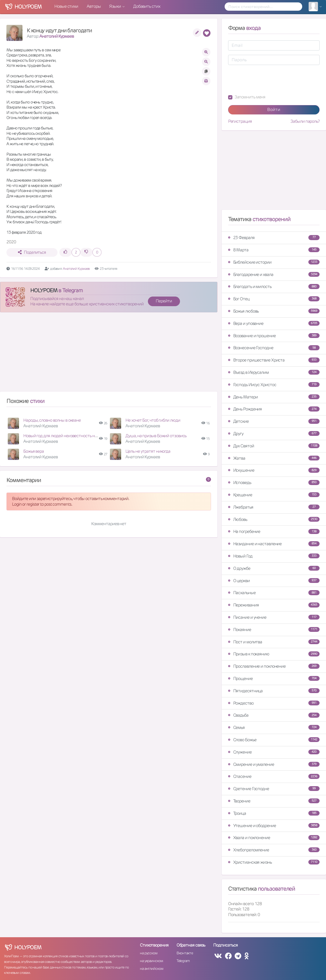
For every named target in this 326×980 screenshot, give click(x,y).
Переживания (274, 605)
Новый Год (274, 556)
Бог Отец (274, 299)
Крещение (274, 495)
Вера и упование (274, 323)
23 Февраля (274, 238)
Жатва (274, 458)
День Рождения (274, 409)
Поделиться (32, 252)
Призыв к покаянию (274, 654)
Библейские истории (274, 262)
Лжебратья (274, 507)
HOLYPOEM (44, 290)
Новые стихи (66, 6)
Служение (274, 752)
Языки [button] (115, 6)
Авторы (94, 6)
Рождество (274, 703)
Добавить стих (147, 6)
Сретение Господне (274, 789)
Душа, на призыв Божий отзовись (156, 436)
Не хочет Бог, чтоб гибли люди (153, 420)
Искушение (274, 470)
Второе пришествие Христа (274, 360)
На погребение (274, 531)
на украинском (151, 961)
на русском (149, 953)
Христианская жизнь (274, 862)
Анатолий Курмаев (56, 36)
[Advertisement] (109, 354)
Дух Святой (274, 446)
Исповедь (274, 483)
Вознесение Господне (274, 348)
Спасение (274, 776)
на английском (152, 969)
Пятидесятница (274, 691)
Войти (274, 109)
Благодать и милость (274, 287)
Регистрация (240, 121)
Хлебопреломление (274, 850)
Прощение (274, 679)
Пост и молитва (274, 642)
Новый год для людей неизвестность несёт (63, 436)
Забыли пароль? (305, 121)
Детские (274, 421)
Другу (274, 434)
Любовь (274, 519)
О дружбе (274, 568)
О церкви (274, 581)
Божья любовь (274, 311)
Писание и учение (274, 617)
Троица (274, 813)
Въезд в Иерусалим (274, 372)
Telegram (183, 961)
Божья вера (34, 451)
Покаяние (274, 630)
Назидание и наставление (274, 544)
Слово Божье (274, 740)
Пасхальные (274, 593)
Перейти (164, 301)
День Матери (274, 397)
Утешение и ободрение (274, 826)
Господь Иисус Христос (274, 385)
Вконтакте (185, 953)
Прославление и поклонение (274, 666)
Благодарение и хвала (274, 274)
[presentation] (269, 80)
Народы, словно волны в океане (52, 420)
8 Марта (274, 250)
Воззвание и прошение (274, 336)
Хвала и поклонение (274, 838)
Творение (274, 801)
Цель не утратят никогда (148, 451)
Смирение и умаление (274, 764)
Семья (274, 727)
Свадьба (274, 715)
